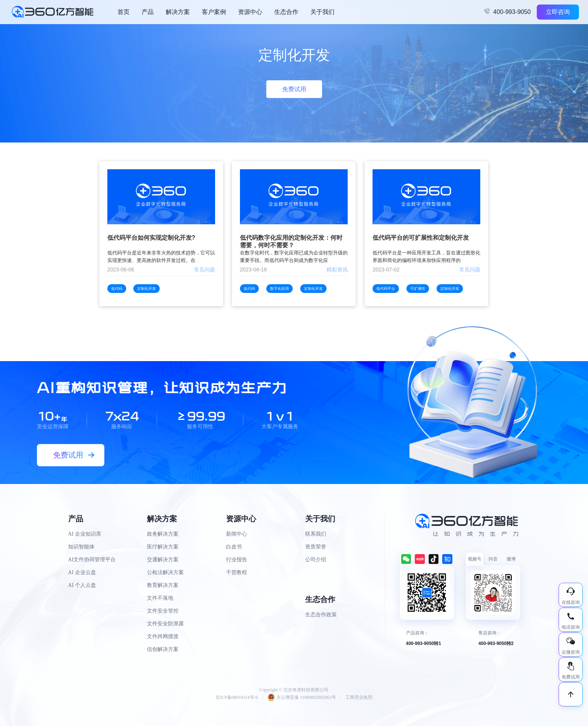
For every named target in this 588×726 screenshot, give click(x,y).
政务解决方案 (163, 534)
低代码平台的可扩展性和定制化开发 (421, 238)
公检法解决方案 (165, 572)
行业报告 (237, 560)
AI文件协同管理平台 (92, 560)
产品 (148, 12)
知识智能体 (81, 547)
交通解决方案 (163, 560)
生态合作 (286, 12)
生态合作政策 (321, 615)
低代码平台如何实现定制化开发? (151, 238)
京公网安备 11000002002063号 (302, 697)
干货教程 (237, 572)
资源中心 (250, 12)
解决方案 (178, 12)
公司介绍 (316, 560)
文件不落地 (160, 598)
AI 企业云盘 (82, 572)
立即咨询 (558, 12)
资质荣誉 (316, 547)
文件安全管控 (163, 611)
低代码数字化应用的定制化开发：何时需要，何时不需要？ (291, 241)
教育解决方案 (163, 585)
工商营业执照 (359, 697)
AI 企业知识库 (85, 534)
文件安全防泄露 (165, 624)
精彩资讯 (337, 270)
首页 (124, 12)
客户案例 (214, 12)
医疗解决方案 (163, 547)
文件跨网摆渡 (163, 636)
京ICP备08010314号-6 (237, 697)
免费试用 (294, 89)
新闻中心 (237, 534)
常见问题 (205, 270)
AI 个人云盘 (82, 585)
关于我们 (322, 12)
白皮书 (234, 547)
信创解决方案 (163, 649)
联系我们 (316, 534)
